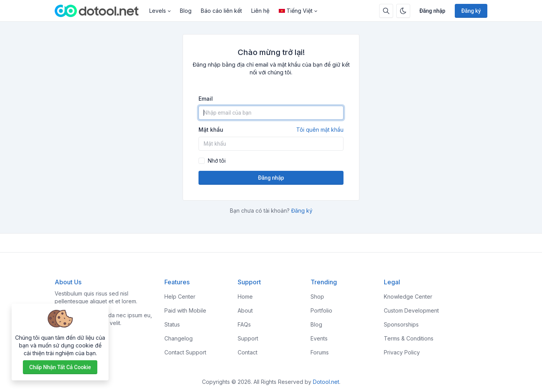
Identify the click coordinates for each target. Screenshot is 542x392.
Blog (186, 11)
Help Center (180, 297)
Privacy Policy (402, 352)
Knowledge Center (408, 297)
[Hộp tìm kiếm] (386, 11)
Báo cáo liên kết (221, 11)
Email (206, 99)
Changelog (179, 338)
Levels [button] (158, 11)
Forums (320, 352)
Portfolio (321, 310)
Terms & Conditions (409, 338)
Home (245, 297)
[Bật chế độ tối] (403, 11)
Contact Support (185, 352)
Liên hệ (260, 11)
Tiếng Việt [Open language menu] (296, 11)
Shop (317, 297)
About (245, 310)
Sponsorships (401, 324)
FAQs (244, 324)
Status (172, 324)
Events (319, 338)
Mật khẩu (271, 130)
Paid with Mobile (185, 310)
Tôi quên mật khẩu (320, 130)
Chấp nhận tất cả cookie (60, 367)
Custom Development (411, 310)
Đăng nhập (432, 11)
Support (248, 338)
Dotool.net (326, 382)
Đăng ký (471, 11)
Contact (248, 352)
